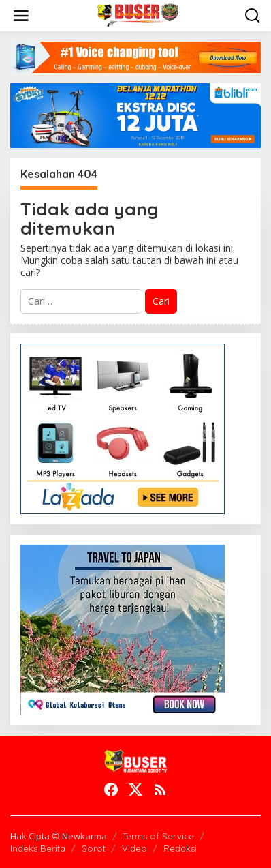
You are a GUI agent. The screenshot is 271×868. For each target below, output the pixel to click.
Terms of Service (158, 836)
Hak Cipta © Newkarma (59, 836)
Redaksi (180, 848)
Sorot (94, 848)
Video (134, 848)
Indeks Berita (38, 848)
